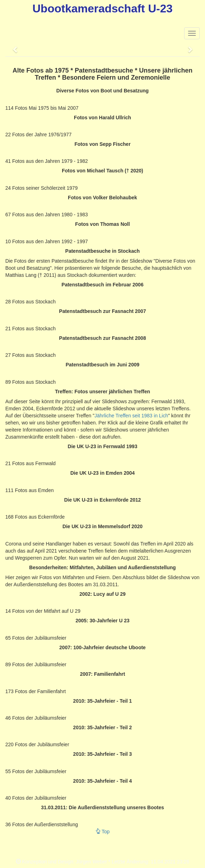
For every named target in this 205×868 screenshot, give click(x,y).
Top (102, 832)
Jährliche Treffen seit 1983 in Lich (131, 416)
